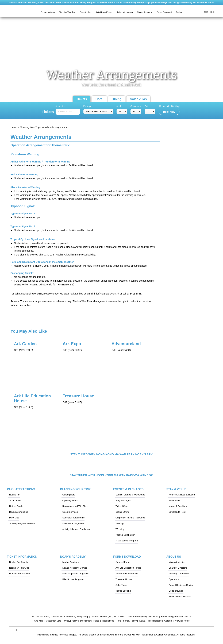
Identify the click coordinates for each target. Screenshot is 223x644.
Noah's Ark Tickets (19, 562)
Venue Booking (123, 591)
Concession (136, 106)
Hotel (99, 99)
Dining (117, 99)
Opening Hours (70, 500)
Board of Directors (178, 568)
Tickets (82, 99)
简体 (212, 12)
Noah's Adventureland (127, 574)
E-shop (179, 12)
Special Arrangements (73, 518)
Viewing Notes (182, 621)
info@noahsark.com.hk (107, 294)
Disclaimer (85, 621)
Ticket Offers (122, 506)
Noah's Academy (71, 562)
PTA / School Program (127, 541)
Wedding (120, 529)
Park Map (14, 518)
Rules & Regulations (104, 621)
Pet (146, 106)
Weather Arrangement (73, 523)
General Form (122, 562)
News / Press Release (180, 597)
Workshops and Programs (75, 574)
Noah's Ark (15, 495)
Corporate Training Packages (130, 518)
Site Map (39, 621)
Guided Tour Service (20, 574)
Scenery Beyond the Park (22, 523)
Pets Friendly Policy (127, 621)
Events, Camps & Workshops (130, 495)
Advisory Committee (179, 574)
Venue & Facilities (178, 506)
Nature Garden (17, 506)
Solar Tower (15, 500)
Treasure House (124, 579)
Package (88, 106)
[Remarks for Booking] (169, 106)
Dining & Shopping (19, 512)
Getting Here (69, 495)
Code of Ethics (176, 591)
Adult (119, 106)
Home (14, 127)
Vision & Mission (177, 562)
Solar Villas (138, 99)
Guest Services (70, 512)
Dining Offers (122, 512)
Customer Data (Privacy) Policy (62, 621)
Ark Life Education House (128, 568)
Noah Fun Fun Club (19, 568)
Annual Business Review (181, 585)
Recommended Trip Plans (75, 506)
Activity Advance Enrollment (76, 529)
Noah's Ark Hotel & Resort (182, 495)
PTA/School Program (73, 579)
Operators (174, 579)
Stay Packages (123, 500)
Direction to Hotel (177, 512)
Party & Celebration (125, 535)
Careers (168, 621)
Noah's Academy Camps (75, 568)
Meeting (120, 523)
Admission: (61, 106)
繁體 (206, 12)
